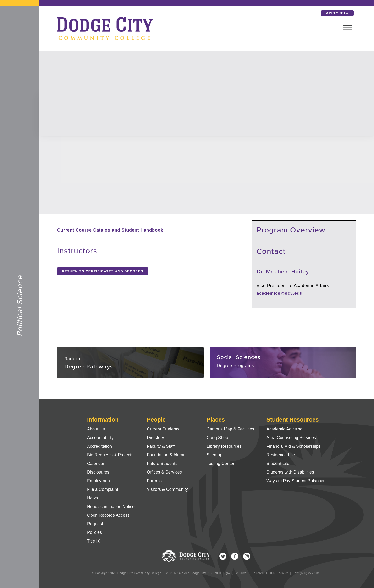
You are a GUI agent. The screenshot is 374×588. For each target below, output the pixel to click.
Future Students (162, 464)
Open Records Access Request (108, 520)
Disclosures (98, 472)
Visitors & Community (167, 489)
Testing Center (220, 464)
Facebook (235, 556)
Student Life (278, 464)
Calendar (96, 464)
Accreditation (99, 446)
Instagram (247, 556)
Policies (94, 532)
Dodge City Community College (20, 31)
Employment (99, 481)
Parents (154, 481)
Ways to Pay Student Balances (296, 481)
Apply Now (320, 13)
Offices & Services (164, 472)
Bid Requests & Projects (110, 455)
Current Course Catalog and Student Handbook (110, 230)
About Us (96, 429)
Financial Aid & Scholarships (294, 446)
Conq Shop (217, 438)
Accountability (100, 438)
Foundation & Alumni (167, 455)
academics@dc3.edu (280, 293)
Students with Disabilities (290, 472)
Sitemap (214, 455)
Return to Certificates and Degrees (103, 271)
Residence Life (281, 455)
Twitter (223, 556)
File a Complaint (103, 489)
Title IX (94, 541)
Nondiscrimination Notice (111, 507)
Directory (155, 438)
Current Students (163, 429)
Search (296, 13)
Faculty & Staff (161, 446)
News (92, 498)
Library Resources (224, 446)
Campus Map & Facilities (230, 429)
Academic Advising (284, 429)
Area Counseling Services (291, 438)
